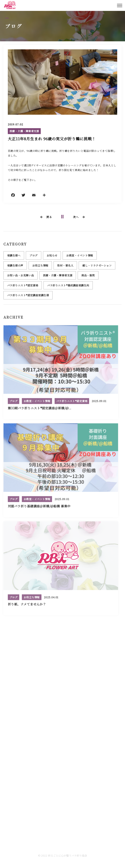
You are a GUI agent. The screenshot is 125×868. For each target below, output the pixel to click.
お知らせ (52, 257)
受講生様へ (14, 257)
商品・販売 (88, 277)
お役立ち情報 (40, 267)
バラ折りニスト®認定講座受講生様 (28, 297)
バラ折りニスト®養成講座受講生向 (68, 287)
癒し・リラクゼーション (97, 267)
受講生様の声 (15, 267)
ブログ (33, 257)
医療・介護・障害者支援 (24, 131)
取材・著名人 (65, 267)
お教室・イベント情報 (80, 257)
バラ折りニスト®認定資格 (23, 287)
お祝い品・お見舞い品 (21, 277)
